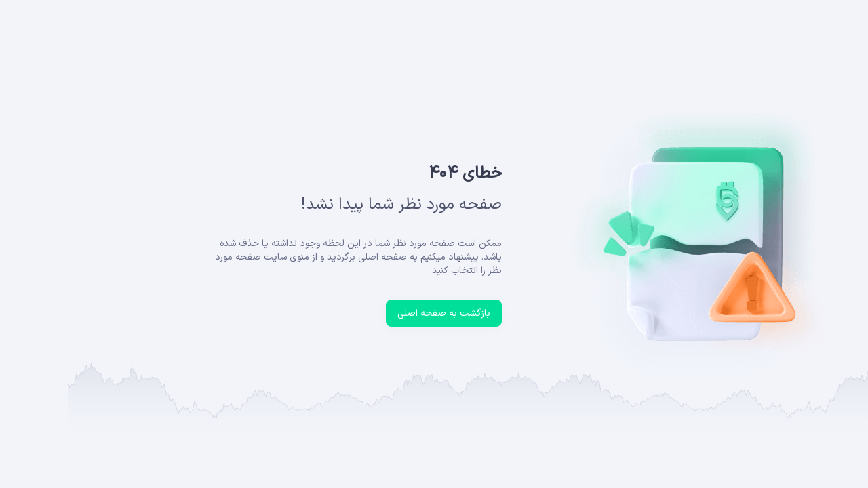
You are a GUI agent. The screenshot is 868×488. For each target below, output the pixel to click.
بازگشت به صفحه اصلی (376, 313)
